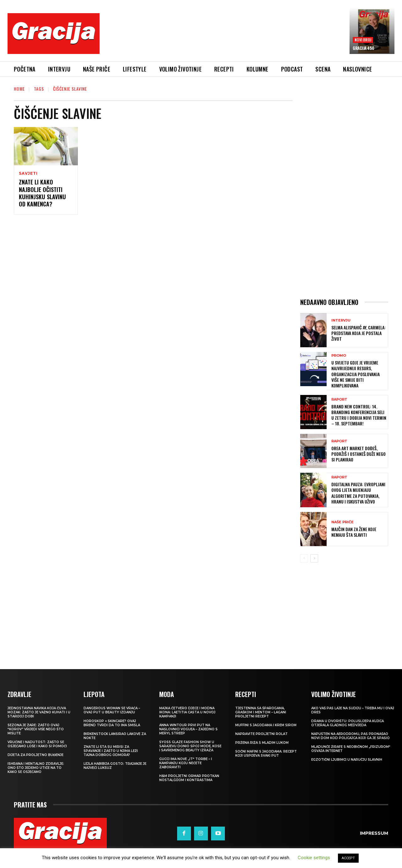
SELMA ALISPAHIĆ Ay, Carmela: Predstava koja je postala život (359, 333)
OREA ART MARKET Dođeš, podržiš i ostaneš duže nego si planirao (359, 454)
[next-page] (314, 558)
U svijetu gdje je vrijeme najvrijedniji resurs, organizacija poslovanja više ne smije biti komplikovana (356, 374)
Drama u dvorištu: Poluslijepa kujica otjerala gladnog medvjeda (348, 723)
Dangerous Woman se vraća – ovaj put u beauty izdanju (112, 710)
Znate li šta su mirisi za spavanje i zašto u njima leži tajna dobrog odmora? (111, 751)
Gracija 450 (364, 48)
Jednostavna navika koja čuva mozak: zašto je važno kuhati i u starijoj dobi (39, 712)
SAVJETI (28, 173)
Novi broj (363, 40)
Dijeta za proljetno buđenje (35, 755)
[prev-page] (304, 558)
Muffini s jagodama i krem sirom (266, 725)
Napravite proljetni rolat (261, 734)
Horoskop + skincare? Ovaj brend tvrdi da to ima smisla (112, 723)
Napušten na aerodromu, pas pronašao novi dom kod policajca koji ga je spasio (350, 736)
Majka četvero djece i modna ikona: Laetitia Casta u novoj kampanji (187, 712)
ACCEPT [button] (348, 858)
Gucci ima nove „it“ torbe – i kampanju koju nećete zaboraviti (186, 763)
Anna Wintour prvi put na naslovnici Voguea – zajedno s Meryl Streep (188, 729)
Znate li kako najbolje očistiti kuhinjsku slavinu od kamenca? (42, 193)
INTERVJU (341, 320)
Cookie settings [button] (314, 858)
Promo (339, 356)
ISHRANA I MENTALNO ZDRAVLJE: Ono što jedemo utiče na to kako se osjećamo (36, 768)
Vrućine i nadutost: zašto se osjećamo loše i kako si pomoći (37, 744)
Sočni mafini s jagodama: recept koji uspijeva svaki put (266, 754)
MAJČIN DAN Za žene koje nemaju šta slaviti (354, 532)
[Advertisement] (225, 38)
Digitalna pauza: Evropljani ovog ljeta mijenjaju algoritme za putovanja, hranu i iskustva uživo (358, 493)
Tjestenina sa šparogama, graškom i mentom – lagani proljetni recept (261, 712)
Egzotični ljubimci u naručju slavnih (347, 760)
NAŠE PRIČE (342, 522)
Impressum (374, 833)
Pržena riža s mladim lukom (262, 743)
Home (19, 89)
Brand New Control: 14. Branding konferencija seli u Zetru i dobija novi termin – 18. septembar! (359, 415)
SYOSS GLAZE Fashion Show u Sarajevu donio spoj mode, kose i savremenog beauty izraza (190, 746)
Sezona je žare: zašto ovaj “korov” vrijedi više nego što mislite (36, 729)
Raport (339, 399)
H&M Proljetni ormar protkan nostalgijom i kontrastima (189, 778)
